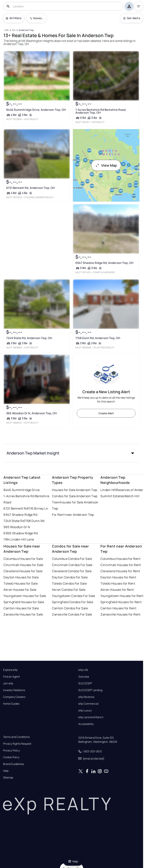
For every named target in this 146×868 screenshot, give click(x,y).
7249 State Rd (14, 521)
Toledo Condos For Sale (69, 583)
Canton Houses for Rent (118, 608)
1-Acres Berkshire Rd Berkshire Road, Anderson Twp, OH (101, 111)
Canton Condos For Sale (70, 608)
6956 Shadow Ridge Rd (21, 533)
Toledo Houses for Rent (118, 583)
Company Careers (14, 697)
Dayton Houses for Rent (118, 577)
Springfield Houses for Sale (24, 602)
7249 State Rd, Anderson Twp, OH (29, 338)
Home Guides (11, 704)
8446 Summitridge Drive (22, 490)
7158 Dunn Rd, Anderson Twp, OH (98, 338)
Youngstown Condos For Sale (73, 596)
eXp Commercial (88, 704)
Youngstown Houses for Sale (25, 596)
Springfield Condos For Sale (73, 602)
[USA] (6, 30)
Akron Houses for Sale (20, 590)
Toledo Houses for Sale (21, 583)
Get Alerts (132, 18)
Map (73, 861)
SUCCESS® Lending (90, 690)
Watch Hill (132, 496)
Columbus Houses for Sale (23, 559)
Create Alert (106, 413)
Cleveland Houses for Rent (120, 571)
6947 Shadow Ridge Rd (20, 515)
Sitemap (8, 778)
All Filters (14, 18)
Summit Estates (112, 496)
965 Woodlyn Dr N (17, 527)
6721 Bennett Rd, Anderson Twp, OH (31, 188)
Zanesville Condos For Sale (72, 614)
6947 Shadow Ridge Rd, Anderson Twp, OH (104, 263)
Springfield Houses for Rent (121, 602)
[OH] (14, 30)
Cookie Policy (11, 757)
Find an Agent (11, 677)
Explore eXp (10, 670)
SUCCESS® (85, 683)
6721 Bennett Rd (16, 508)
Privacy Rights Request (17, 744)
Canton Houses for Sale (21, 608)
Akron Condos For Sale (69, 590)
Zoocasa (84, 677)
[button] (71, 453)
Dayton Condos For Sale (70, 577)
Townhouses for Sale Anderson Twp (75, 505)
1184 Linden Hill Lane (19, 539)
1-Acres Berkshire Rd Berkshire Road (26, 499)
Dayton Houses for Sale (21, 577)
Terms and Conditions (16, 737)
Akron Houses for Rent (117, 590)
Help (6, 771)
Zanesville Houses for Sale (23, 614)
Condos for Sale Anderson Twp (75, 496)
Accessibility (86, 724)
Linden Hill (108, 490)
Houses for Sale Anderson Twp (75, 490)
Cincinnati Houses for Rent (121, 565)
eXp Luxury (85, 710)
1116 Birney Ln (38, 508)
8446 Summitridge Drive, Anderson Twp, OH (36, 110)
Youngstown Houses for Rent (122, 596)
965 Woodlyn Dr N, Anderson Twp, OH (32, 413)
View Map (106, 165)
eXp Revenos (86, 697)
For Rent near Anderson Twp (73, 515)
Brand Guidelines (13, 764)
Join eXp (8, 683)
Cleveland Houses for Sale (23, 571)
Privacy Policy (11, 750)
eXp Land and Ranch (91, 717)
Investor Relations (14, 690)
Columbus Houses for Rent (120, 559)
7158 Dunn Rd (34, 521)
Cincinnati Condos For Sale (72, 565)
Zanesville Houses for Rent (120, 614)
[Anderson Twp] (26, 30)
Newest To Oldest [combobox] (38, 18)
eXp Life (83, 670)
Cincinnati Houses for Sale (23, 565)
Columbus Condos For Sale (72, 559)
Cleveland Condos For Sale (72, 571)
